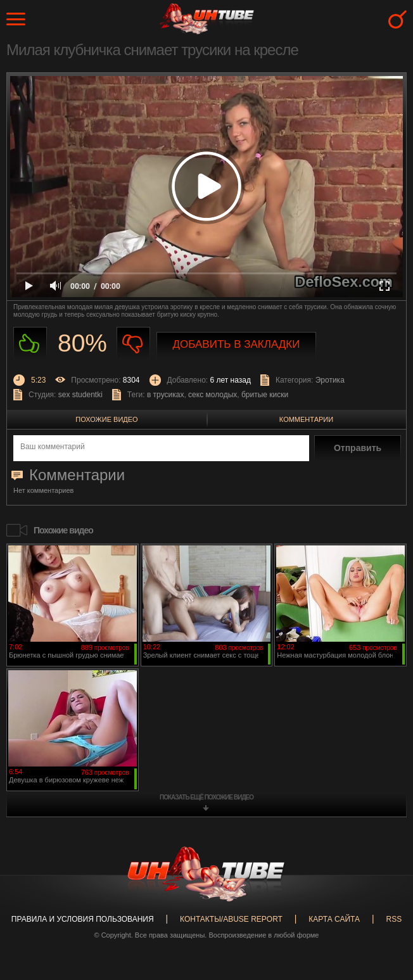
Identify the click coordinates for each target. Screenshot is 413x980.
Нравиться (30, 344)
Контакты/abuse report (231, 919)
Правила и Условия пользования (83, 919)
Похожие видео (106, 419)
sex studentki (80, 395)
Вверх (384, 924)
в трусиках (166, 395)
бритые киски (265, 395)
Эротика (330, 380)
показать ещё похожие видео (206, 797)
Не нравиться (133, 344)
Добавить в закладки (237, 344)
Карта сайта (334, 919)
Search (397, 19)
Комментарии (306, 419)
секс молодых (213, 395)
